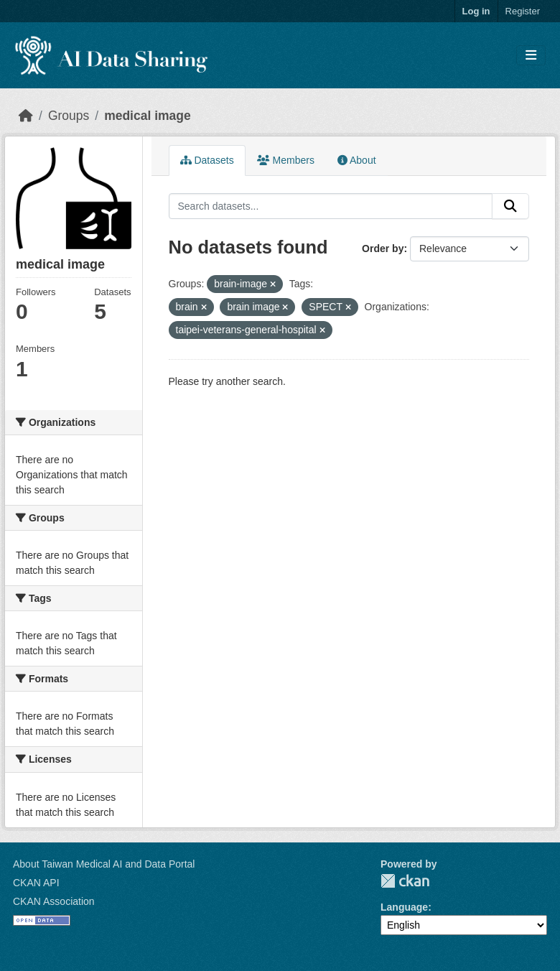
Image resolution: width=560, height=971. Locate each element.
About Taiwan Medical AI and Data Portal (104, 864)
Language (404, 907)
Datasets (207, 160)
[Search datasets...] (331, 206)
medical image (148, 116)
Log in (476, 11)
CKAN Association (54, 901)
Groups (69, 116)
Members (286, 160)
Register (523, 11)
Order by (383, 248)
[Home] (26, 116)
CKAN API (36, 883)
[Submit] (510, 206)
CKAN (405, 881)
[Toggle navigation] (531, 56)
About (357, 160)
